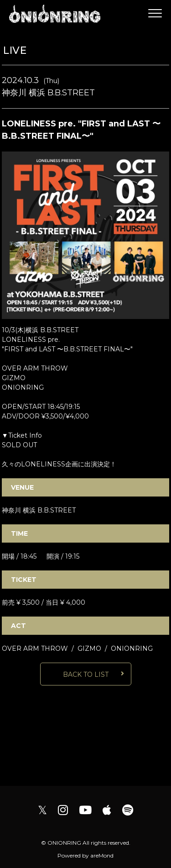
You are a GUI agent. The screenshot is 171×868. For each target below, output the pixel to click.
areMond (102, 855)
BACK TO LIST (86, 675)
